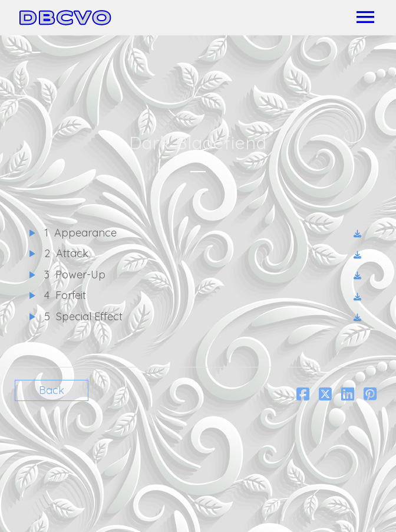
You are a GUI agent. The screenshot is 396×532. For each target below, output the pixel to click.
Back (52, 390)
